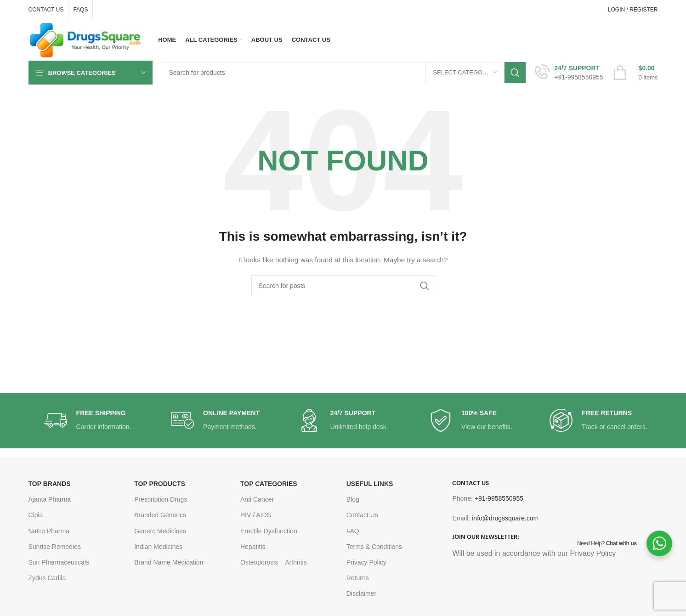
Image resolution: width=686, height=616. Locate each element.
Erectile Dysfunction (269, 531)
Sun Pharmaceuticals (59, 562)
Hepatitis (253, 547)
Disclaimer (361, 593)
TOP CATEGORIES (269, 484)
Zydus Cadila (47, 578)
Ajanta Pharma (50, 499)
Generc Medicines (160, 531)
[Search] (344, 73)
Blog (353, 499)
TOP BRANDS (50, 484)
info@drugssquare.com (505, 518)
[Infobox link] (569, 73)
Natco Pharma (49, 531)
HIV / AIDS (256, 515)
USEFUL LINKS (370, 484)
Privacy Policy (366, 562)
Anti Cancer (257, 499)
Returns (358, 578)
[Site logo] (85, 40)
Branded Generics (160, 515)
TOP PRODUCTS (160, 484)
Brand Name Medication (169, 562)
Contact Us (362, 515)
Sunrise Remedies (55, 547)
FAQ (353, 531)
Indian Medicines (158, 547)
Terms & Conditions (374, 547)
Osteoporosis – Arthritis (274, 562)
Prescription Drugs (161, 499)
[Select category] (465, 73)
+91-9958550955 (499, 498)
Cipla (36, 515)
